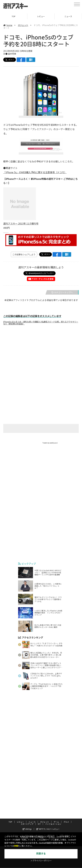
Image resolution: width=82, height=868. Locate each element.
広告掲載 (25, 808)
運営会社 (51, 806)
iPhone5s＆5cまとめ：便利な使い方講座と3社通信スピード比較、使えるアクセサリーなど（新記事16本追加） (41, 323)
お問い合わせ (65, 806)
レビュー (41, 16)
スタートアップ (27, 794)
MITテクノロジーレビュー (48, 799)
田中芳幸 (12, 54)
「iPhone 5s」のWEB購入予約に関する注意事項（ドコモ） (35, 172)
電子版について (55, 808)
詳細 (16, 846)
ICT (39, 794)
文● (6, 54)
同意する (41, 854)
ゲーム (56, 792)
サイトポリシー (14, 806)
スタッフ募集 (38, 808)
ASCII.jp (27, 799)
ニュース (68, 16)
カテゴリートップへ (62, 292)
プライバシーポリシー (34, 806)
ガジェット (23, 25)
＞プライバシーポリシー (41, 861)
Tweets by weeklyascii (50, 443)
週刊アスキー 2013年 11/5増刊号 (21, 223)
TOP (14, 16)
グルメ (66, 792)
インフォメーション (53, 794)
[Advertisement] (41, 357)
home (8, 25)
